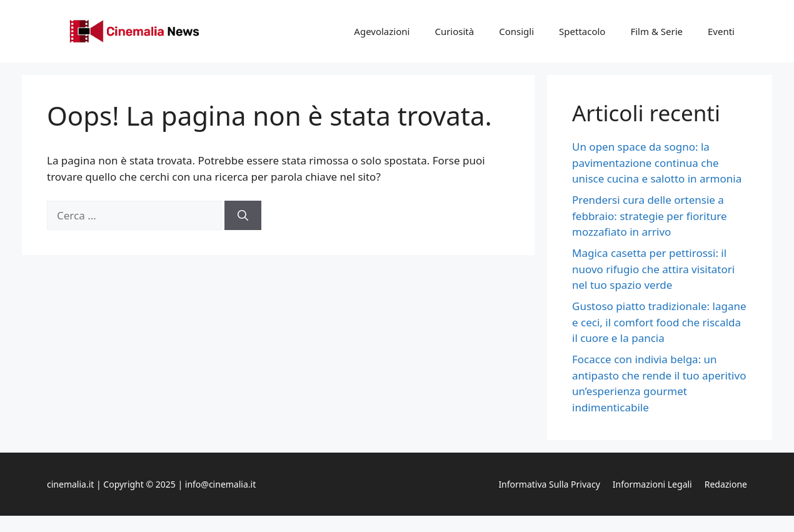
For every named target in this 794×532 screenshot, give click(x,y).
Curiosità (454, 31)
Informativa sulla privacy (549, 484)
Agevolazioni (382, 31)
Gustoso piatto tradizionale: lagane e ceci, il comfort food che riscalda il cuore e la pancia (659, 322)
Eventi (721, 31)
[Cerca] (243, 216)
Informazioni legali (652, 484)
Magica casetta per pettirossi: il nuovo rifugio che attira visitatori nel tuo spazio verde (653, 269)
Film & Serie (656, 31)
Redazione (726, 484)
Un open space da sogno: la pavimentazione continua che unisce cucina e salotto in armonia (657, 163)
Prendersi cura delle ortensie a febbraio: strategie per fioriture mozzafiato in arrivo (650, 216)
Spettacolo (582, 31)
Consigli (516, 31)
